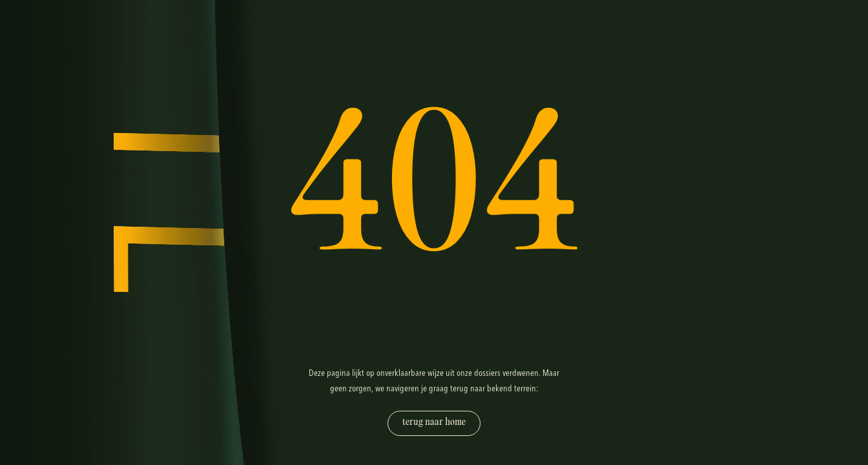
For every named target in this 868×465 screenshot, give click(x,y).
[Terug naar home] (434, 423)
